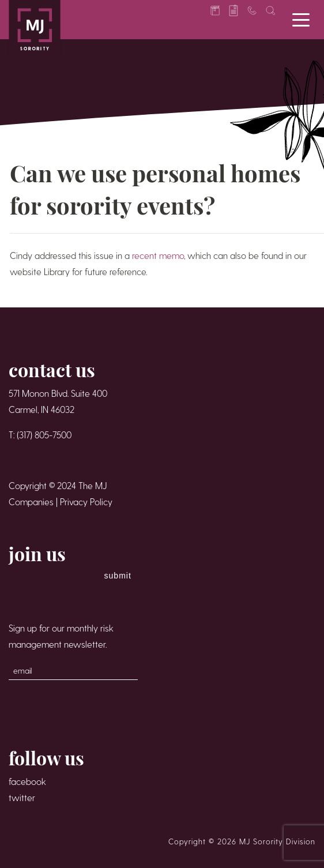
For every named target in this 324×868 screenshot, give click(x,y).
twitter (22, 797)
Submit (118, 576)
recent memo (158, 255)
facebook (27, 781)
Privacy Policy (86, 501)
